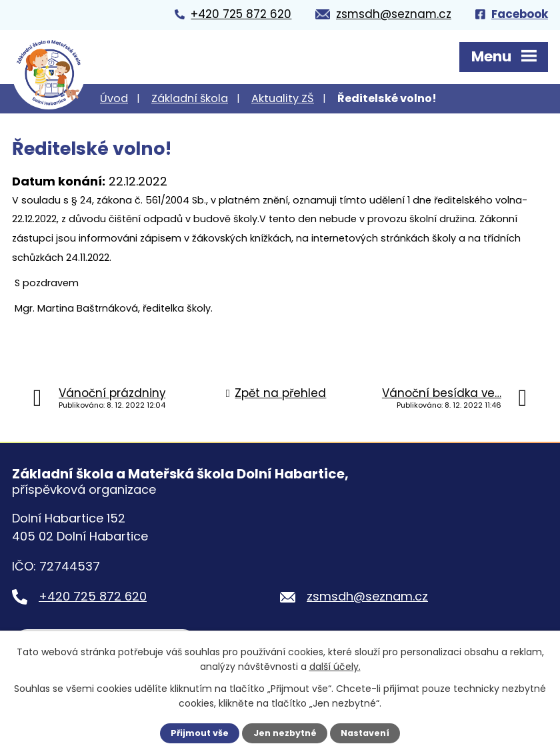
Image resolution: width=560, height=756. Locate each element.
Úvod (114, 98)
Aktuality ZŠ (283, 98)
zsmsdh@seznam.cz (367, 596)
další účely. (335, 667)
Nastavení (365, 733)
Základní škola (190, 98)
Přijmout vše (200, 733)
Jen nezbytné (285, 733)
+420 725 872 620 (93, 596)
